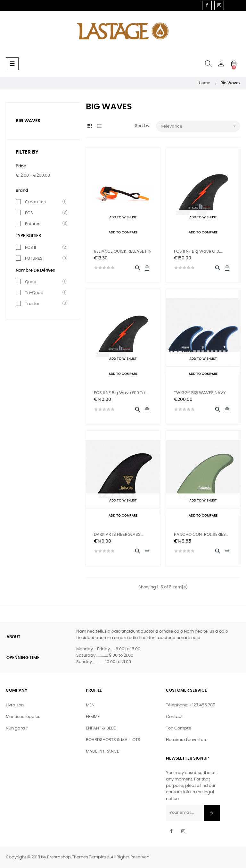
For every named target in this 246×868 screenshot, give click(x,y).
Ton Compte (179, 728)
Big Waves (28, 121)
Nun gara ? (17, 728)
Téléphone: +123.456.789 (191, 705)
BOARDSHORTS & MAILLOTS (113, 740)
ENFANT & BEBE (101, 728)
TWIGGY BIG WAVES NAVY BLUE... (200, 394)
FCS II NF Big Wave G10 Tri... (121, 393)
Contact (174, 717)
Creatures (44, 202)
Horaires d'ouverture (187, 740)
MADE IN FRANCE (102, 751)
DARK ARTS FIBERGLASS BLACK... (117, 535)
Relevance (201, 126)
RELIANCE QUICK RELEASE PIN (123, 252)
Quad (44, 282)
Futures (44, 224)
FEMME (93, 717)
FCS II (44, 248)
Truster (44, 304)
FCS (44, 213)
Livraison (15, 705)
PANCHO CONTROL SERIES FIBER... (200, 535)
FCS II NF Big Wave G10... (198, 252)
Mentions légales (23, 717)
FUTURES (44, 258)
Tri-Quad (44, 293)
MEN (90, 705)
